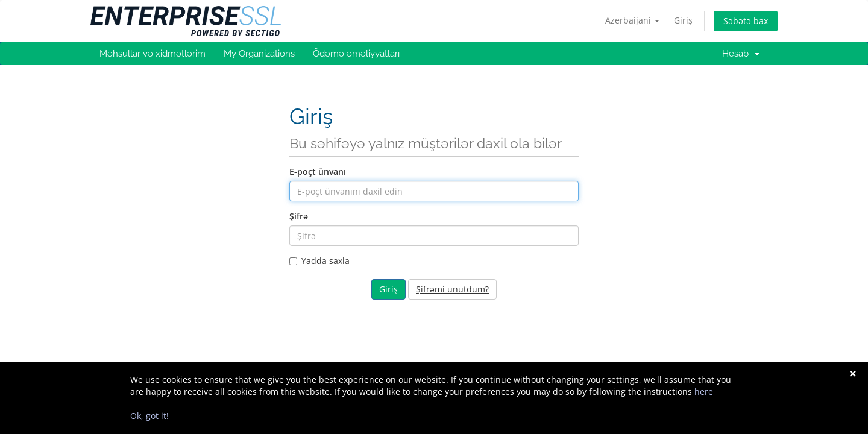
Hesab (741, 54)
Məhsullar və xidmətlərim (153, 54)
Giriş (683, 20)
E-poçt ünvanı (318, 171)
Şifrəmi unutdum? (452, 289)
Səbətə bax (746, 21)
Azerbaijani (632, 20)
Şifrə (299, 216)
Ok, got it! (149, 416)
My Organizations (259, 54)
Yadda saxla (319, 261)
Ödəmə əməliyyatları (356, 54)
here (704, 392)
